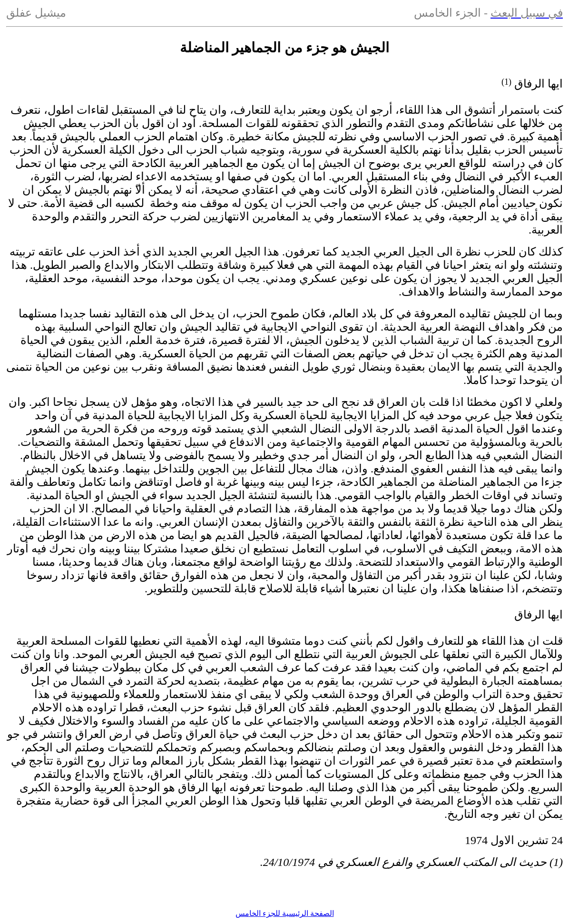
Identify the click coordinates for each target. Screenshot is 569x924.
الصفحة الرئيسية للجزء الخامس (285, 913)
